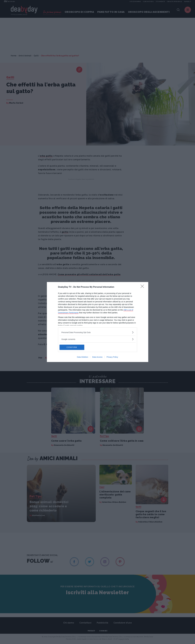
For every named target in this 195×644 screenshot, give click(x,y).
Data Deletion (83, 357)
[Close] (143, 287)
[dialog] (98, 322)
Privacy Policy (112, 357)
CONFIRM (72, 347)
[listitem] (98, 332)
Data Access (97, 357)
